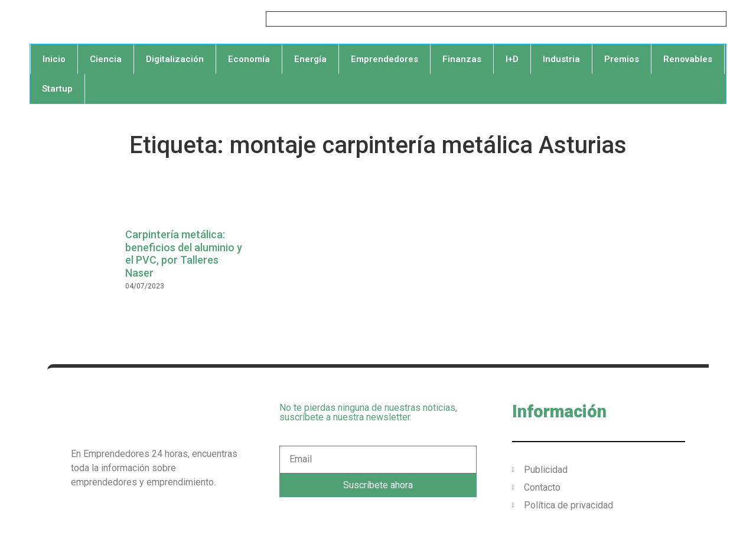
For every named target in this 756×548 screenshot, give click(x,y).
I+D (512, 59)
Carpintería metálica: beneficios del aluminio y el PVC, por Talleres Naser (184, 254)
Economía (249, 59)
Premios (622, 59)
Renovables (688, 59)
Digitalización (175, 59)
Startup (57, 89)
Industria (561, 59)
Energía (310, 59)
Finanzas (462, 59)
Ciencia (106, 59)
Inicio (54, 59)
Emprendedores (384, 59)
